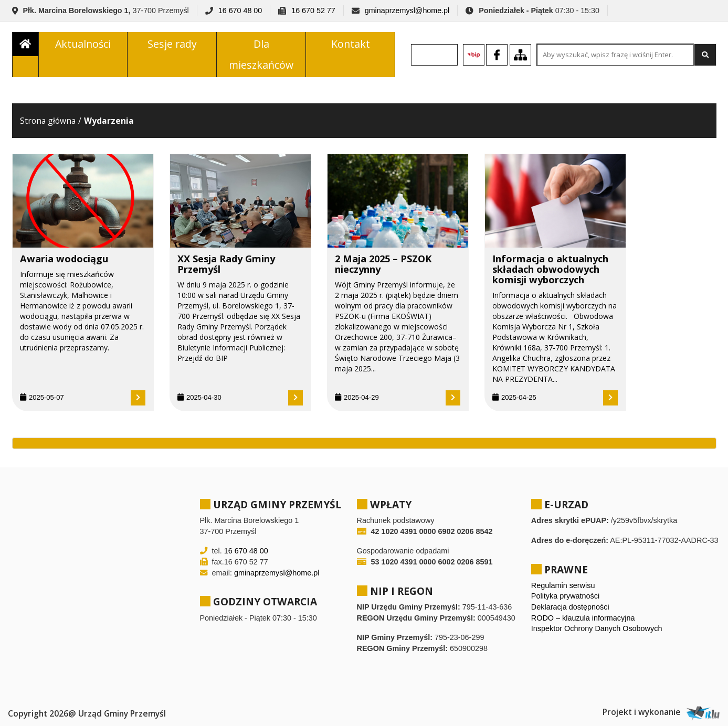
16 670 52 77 (313, 10)
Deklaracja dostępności (570, 607)
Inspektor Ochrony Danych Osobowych (597, 628)
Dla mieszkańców (261, 54)
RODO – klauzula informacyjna (583, 618)
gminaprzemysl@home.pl (407, 10)
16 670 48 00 (240, 10)
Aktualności (83, 44)
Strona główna (48, 121)
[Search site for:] (615, 55)
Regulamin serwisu (563, 585)
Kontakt (351, 44)
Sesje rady (172, 44)
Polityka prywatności (565, 596)
